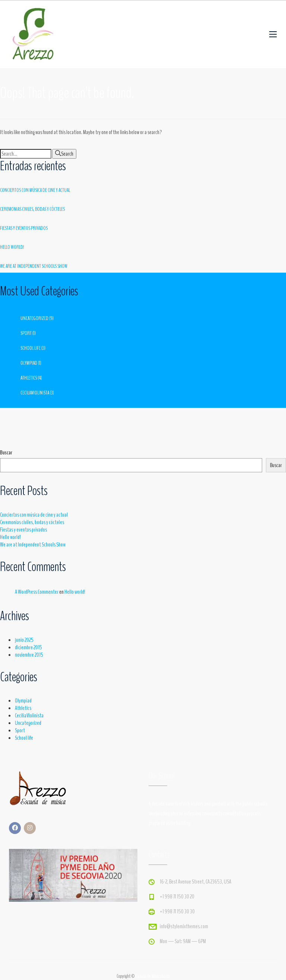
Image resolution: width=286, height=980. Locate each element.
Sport (26, 333)
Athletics (29, 378)
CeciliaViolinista (35, 393)
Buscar (6, 453)
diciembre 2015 (28, 647)
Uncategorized (34, 318)
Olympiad (29, 363)
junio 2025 (24, 640)
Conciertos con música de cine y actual (35, 190)
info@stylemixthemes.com (184, 926)
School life (31, 348)
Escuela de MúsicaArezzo (153, 976)
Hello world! (12, 247)
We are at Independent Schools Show (34, 266)
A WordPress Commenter (37, 592)
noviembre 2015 (29, 655)
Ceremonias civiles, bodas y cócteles (32, 209)
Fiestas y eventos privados (24, 228)
